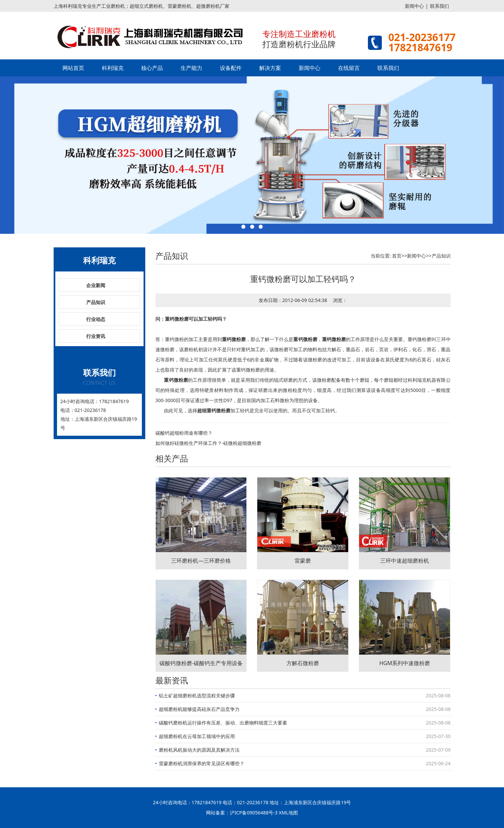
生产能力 (191, 68)
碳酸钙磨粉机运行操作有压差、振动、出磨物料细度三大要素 (223, 723)
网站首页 (73, 68)
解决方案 (270, 68)
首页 (397, 256)
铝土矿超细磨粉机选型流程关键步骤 (197, 695)
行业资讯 (96, 336)
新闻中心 (414, 6)
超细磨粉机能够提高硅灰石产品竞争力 (199, 709)
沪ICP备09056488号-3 (254, 813)
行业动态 (96, 319)
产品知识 (96, 302)
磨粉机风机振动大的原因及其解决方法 (199, 750)
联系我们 (440, 6)
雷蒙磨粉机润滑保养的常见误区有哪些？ (202, 763)
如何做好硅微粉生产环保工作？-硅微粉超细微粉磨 (209, 443)
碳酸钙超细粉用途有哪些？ (184, 433)
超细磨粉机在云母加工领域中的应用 (197, 736)
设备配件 (231, 68)
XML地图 (288, 813)
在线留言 (349, 68)
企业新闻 (96, 285)
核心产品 (152, 68)
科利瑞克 (113, 68)
